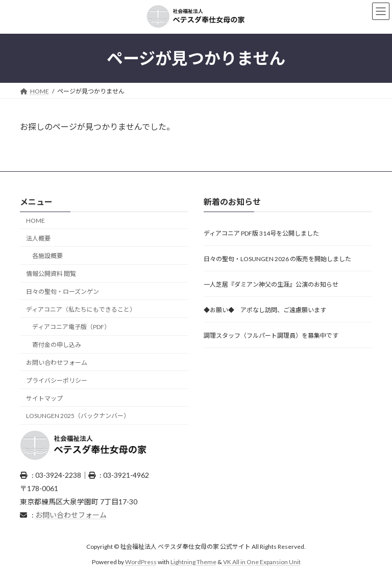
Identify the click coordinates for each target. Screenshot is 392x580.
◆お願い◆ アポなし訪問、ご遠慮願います (265, 310)
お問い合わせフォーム (57, 363)
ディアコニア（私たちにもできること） (81, 309)
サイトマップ (44, 398)
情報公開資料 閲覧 (51, 274)
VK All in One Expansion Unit (262, 562)
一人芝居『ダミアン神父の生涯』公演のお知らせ (271, 284)
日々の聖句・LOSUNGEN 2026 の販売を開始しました (277, 259)
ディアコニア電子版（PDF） (71, 327)
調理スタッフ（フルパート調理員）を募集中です (271, 335)
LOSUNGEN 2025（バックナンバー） (78, 416)
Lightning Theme (193, 562)
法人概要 (38, 238)
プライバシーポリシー (57, 380)
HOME (35, 220)
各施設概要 (47, 256)
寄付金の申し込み (57, 345)
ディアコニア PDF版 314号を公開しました (261, 233)
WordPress (141, 562)
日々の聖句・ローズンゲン (63, 292)
